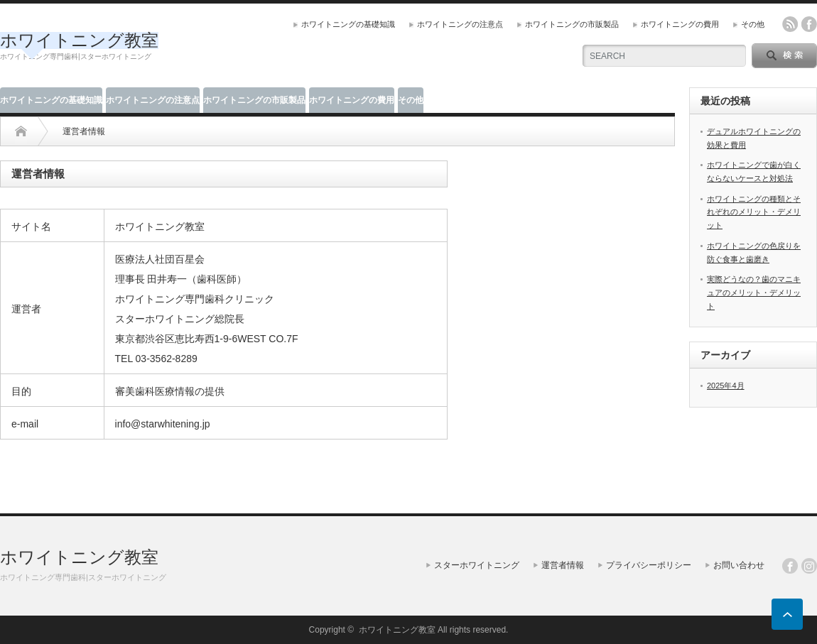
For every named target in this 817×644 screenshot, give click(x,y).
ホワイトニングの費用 (680, 24)
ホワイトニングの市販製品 (572, 24)
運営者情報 (563, 565)
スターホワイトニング (477, 565)
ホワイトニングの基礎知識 (348, 24)
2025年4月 (726, 386)
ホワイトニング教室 (79, 40)
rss (790, 24)
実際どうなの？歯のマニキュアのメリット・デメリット (754, 292)
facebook (809, 24)
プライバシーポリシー (649, 565)
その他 (753, 24)
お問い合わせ (739, 565)
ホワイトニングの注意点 (460, 24)
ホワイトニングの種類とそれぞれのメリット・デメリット (754, 212)
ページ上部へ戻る (787, 614)
